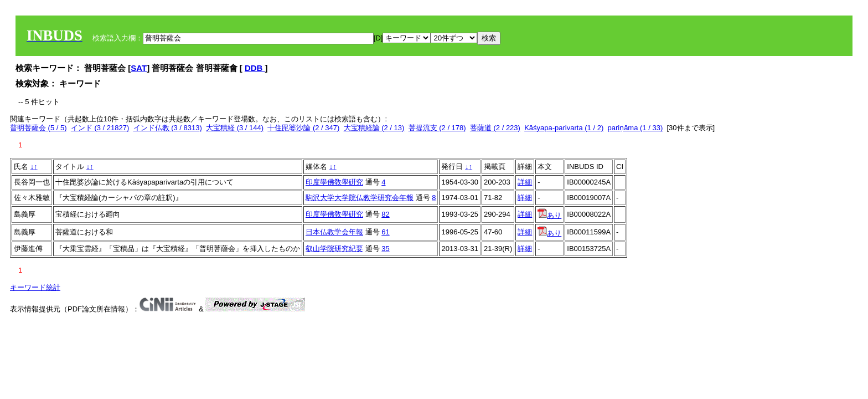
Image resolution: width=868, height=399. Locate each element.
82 (385, 214)
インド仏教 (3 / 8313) (168, 128)
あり (549, 215)
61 (385, 232)
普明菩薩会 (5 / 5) (38, 128)
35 (385, 249)
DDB (255, 68)
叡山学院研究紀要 (334, 249)
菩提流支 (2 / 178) (437, 128)
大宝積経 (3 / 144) (235, 128)
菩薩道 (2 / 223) (495, 128)
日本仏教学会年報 (334, 232)
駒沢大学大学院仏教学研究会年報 (360, 198)
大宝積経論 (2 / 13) (374, 128)
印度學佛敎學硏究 (334, 182)
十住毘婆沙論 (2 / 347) (303, 128)
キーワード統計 (35, 287)
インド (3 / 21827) (100, 128)
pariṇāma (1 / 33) (635, 128)
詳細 (525, 182)
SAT (139, 68)
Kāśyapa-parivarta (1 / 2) (564, 128)
